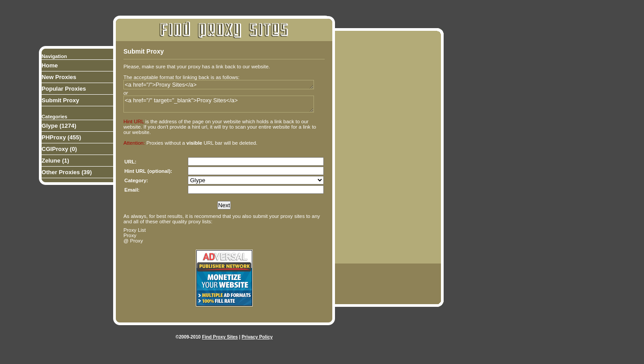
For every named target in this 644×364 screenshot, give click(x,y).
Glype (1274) (59, 126)
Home (50, 65)
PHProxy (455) (61, 137)
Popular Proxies (64, 89)
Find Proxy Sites (220, 337)
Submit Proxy (60, 100)
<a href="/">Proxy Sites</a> (219, 85)
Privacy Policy (257, 337)
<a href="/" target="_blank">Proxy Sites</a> (219, 104)
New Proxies (59, 77)
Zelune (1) (55, 161)
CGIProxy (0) (59, 149)
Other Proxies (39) (67, 172)
